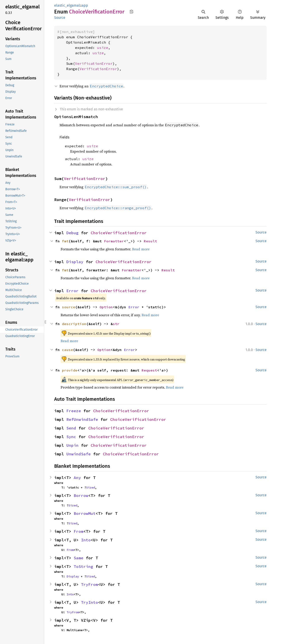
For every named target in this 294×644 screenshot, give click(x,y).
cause (67, 350)
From (79, 531)
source (69, 307)
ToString (83, 566)
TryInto (89, 602)
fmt (65, 241)
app (85, 5)
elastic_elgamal (67, 5)
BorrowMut (85, 513)
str (116, 324)
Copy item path (132, 11)
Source (60, 18)
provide (70, 370)
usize (103, 48)
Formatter (114, 241)
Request (149, 370)
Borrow (81, 495)
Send (71, 428)
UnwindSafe (79, 454)
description (74, 324)
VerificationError (94, 63)
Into (86, 540)
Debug (72, 233)
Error (72, 291)
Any (77, 478)
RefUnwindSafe (82, 419)
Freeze (74, 411)
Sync (71, 437)
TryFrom (89, 584)
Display (75, 262)
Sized (90, 487)
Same (79, 558)
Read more (141, 249)
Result (150, 241)
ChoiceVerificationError (119, 233)
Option (106, 307)
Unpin (72, 445)
